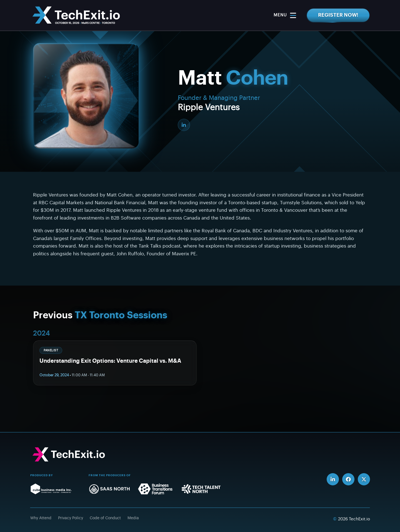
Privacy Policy (71, 518)
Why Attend (41, 518)
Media (133, 518)
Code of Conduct (105, 518)
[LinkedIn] (184, 125)
